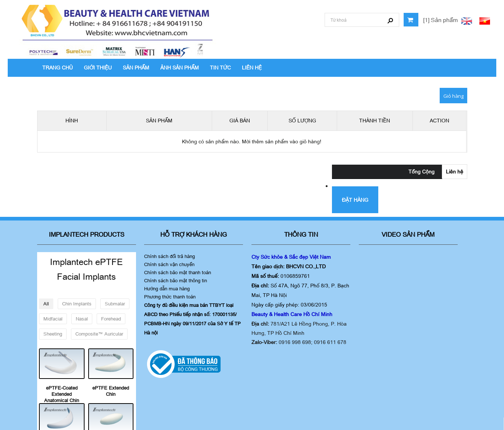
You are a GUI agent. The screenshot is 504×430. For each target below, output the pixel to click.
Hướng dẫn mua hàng (167, 289)
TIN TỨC (220, 67)
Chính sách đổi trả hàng (169, 256)
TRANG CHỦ (58, 67)
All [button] (46, 304)
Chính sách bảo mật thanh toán (178, 272)
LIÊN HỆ (252, 67)
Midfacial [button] (53, 319)
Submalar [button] (115, 304)
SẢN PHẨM (136, 67)
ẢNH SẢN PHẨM (180, 67)
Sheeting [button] (53, 334)
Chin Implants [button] (77, 304)
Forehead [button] (111, 319)
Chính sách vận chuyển (169, 264)
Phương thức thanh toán (170, 297)
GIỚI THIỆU (98, 67)
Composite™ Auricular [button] (99, 334)
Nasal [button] (82, 319)
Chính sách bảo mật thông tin (176, 280)
